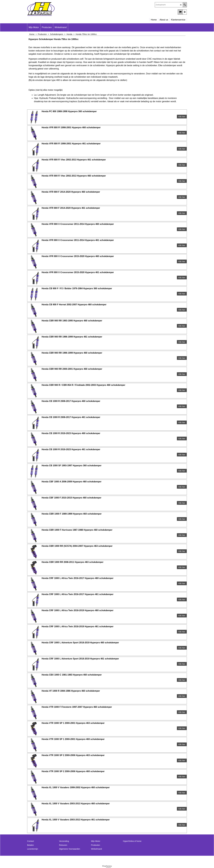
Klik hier (182, 117)
